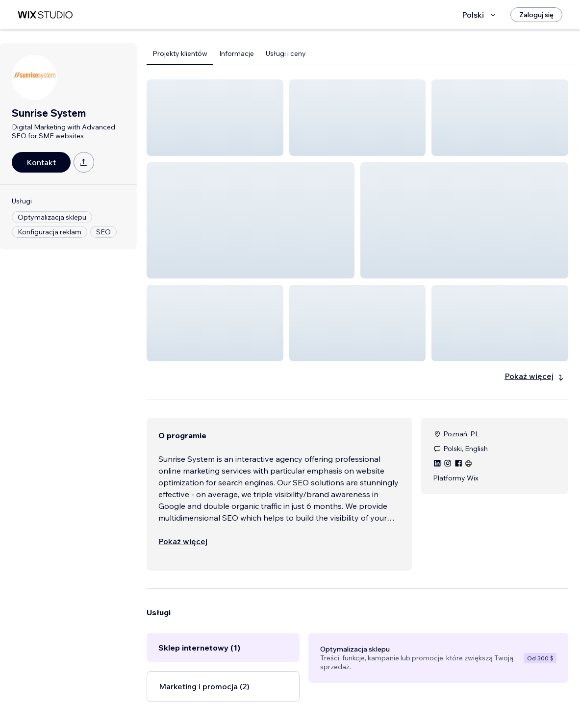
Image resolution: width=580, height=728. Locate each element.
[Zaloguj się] (536, 15)
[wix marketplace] (45, 15)
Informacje (237, 53)
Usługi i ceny (286, 53)
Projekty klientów (180, 53)
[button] (215, 118)
